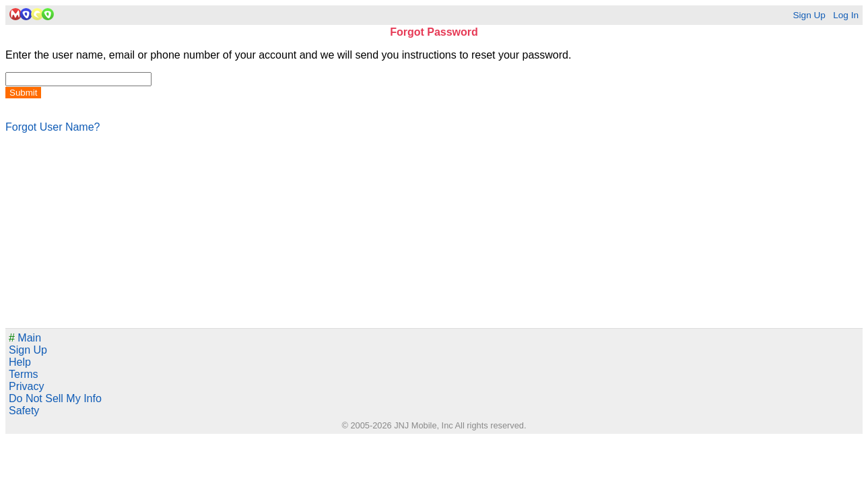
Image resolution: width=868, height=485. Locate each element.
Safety (24, 411)
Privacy (26, 386)
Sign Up (809, 15)
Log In (846, 15)
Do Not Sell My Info (55, 398)
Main (25, 338)
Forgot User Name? (53, 127)
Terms (24, 374)
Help (20, 362)
